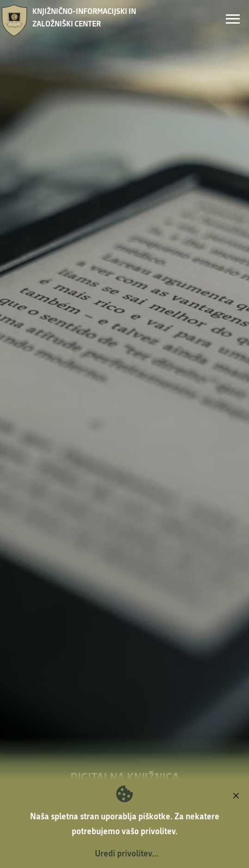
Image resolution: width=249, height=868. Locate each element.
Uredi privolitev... (127, 853)
